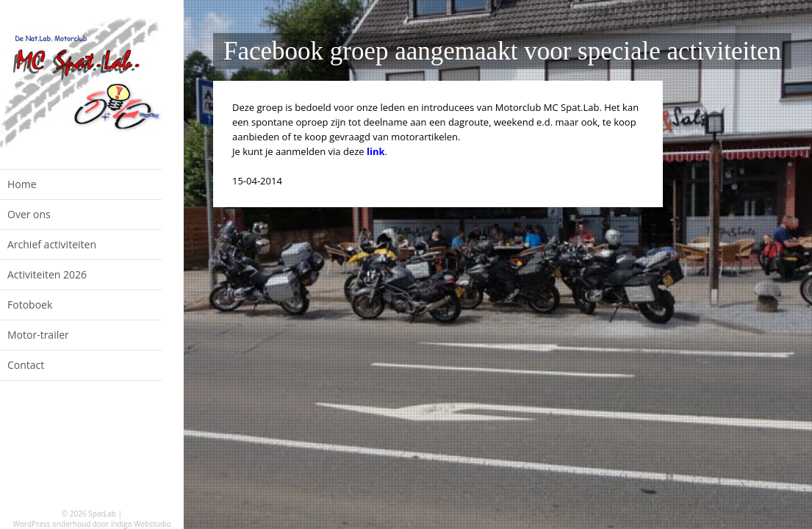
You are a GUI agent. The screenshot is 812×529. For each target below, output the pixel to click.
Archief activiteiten (52, 244)
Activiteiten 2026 (47, 274)
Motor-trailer (38, 335)
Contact (26, 365)
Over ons (29, 214)
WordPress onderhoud (52, 524)
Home (22, 184)
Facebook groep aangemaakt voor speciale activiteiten (502, 51)
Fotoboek (30, 305)
